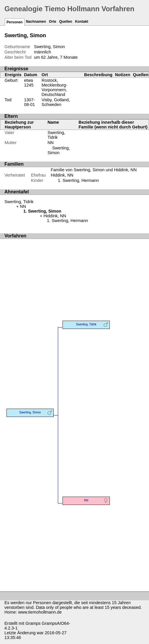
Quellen (66, 22)
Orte (53, 22)
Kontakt (82, 22)
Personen (15, 22)
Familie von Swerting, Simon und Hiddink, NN (94, 170)
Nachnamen (36, 22)
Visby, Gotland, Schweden (56, 102)
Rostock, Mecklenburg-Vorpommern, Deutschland (54, 87)
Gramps (33, 623)
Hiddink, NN (62, 175)
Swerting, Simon (59, 150)
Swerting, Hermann (81, 180)
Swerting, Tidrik (56, 135)
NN (51, 143)
